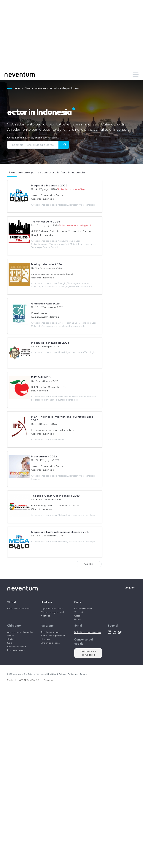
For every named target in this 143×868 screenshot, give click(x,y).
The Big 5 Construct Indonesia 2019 (55, 496)
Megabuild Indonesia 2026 (49, 186)
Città (77, 616)
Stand (12, 602)
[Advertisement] (71, 41)
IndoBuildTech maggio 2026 (50, 343)
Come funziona (17, 647)
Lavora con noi (16, 650)
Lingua (130, 588)
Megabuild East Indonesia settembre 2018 (60, 532)
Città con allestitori (19, 609)
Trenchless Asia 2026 (46, 222)
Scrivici (11, 639)
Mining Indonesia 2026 (46, 264)
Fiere (78, 602)
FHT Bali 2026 (41, 377)
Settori (79, 612)
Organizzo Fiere (50, 643)
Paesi (77, 620)
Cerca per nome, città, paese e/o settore (32, 138)
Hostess (46, 602)
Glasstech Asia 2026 (45, 304)
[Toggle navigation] (136, 75)
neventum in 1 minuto (20, 632)
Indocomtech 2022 (44, 457)
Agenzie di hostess (52, 609)
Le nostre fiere (83, 609)
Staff (11, 636)
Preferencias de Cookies (88, 653)
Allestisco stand (50, 632)
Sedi (10, 643)
